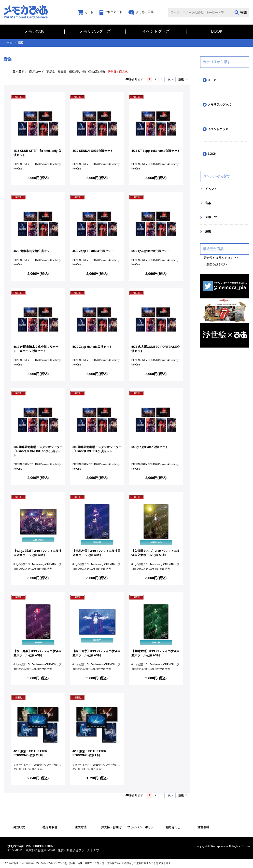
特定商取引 (50, 827)
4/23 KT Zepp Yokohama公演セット (156, 151)
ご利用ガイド (111, 12)
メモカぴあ (34, 31)
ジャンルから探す (217, 176)
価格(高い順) (97, 72)
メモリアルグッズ (95, 31)
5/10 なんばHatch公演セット (151, 251)
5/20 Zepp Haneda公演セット (92, 347)
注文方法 (81, 827)
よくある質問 (141, 12)
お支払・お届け (111, 827)
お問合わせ (173, 827)
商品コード (37, 72)
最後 (181, 79)
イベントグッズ (156, 31)
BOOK (217, 31)
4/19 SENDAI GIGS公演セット (93, 151)
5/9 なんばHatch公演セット (150, 447)
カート (85, 12)
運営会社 (203, 827)
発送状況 (19, 827)
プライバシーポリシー (142, 827)
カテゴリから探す (217, 62)
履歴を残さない (217, 264)
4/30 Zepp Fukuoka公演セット (93, 251)
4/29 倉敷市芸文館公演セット (33, 251)
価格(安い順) (77, 72)
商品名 (51, 72)
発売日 (62, 72)
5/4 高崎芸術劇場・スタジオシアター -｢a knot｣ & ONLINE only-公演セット (38, 451)
